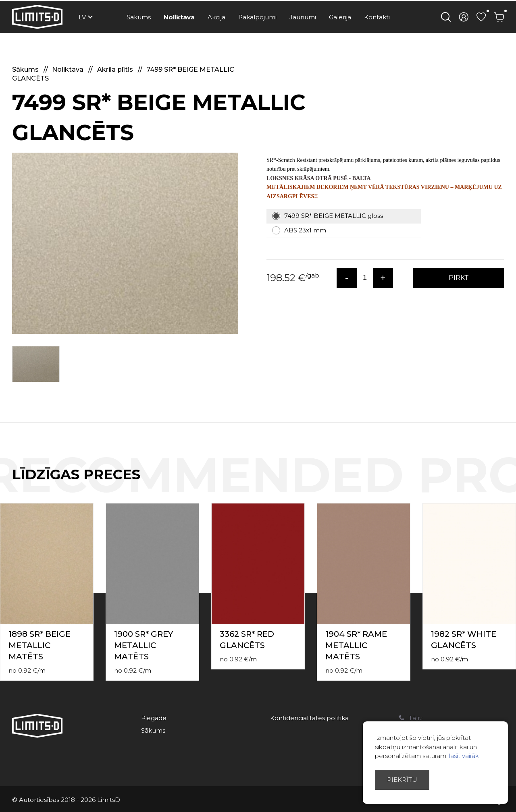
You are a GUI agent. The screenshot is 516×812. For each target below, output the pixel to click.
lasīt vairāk (464, 756)
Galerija (340, 17)
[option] (125, 243)
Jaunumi (303, 17)
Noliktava (179, 17)
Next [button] (511, 483)
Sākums (139, 17)
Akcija (216, 17)
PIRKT (459, 278)
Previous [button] (495, 483)
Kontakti (377, 17)
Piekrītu (402, 780)
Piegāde (154, 718)
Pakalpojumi (257, 17)
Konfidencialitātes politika (309, 718)
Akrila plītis (116, 69)
